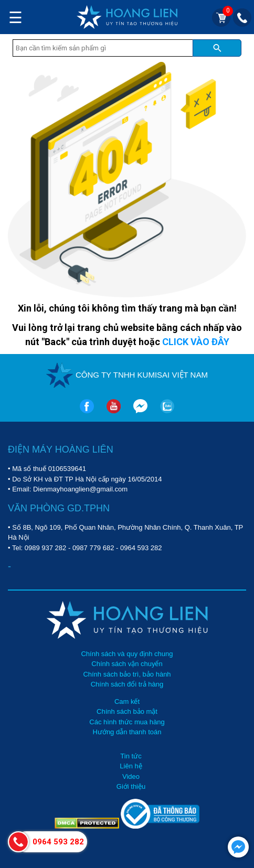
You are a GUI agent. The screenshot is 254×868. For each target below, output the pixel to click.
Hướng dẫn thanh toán (127, 732)
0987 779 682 (93, 548)
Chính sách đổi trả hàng (127, 684)
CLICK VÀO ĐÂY (196, 342)
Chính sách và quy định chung (127, 654)
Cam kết (127, 701)
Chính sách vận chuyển (127, 664)
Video (131, 776)
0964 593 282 (141, 548)
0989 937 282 (46, 548)
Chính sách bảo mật (127, 711)
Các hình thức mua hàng (127, 722)
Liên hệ (131, 766)
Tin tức (131, 756)
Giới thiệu (131, 786)
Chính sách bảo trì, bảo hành (127, 674)
